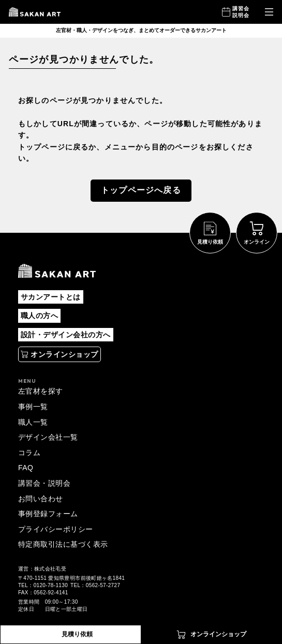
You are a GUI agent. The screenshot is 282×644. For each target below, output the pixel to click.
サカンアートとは (51, 297)
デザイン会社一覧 (48, 437)
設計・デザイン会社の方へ (66, 335)
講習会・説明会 (44, 483)
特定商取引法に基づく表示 (63, 544)
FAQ (26, 468)
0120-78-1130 (51, 585)
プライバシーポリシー (56, 529)
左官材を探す (41, 391)
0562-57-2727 (103, 585)
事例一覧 (33, 407)
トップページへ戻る (141, 190)
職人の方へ (39, 316)
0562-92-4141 (51, 593)
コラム (29, 453)
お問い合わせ (41, 499)
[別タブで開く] (60, 354)
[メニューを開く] (269, 12)
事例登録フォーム (48, 514)
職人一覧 (33, 422)
